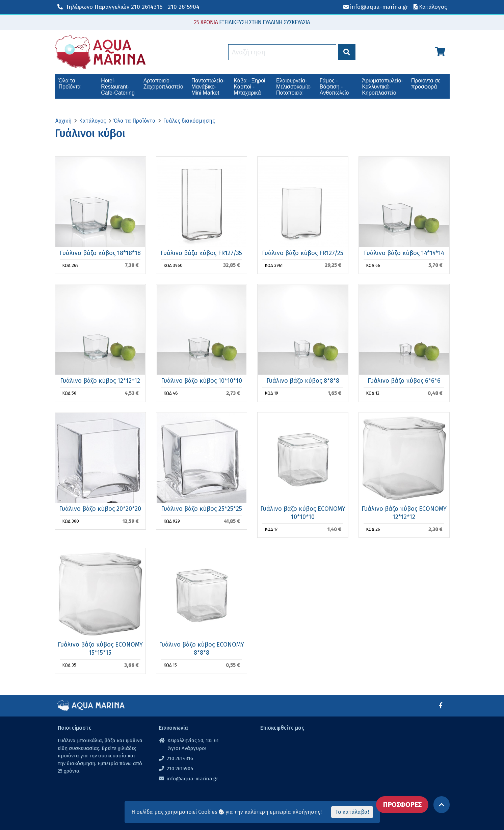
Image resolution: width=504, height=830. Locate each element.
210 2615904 (184, 7)
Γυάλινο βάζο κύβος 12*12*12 (100, 381)
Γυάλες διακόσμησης (189, 121)
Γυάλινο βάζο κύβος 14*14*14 (404, 253)
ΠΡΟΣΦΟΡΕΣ (402, 805)
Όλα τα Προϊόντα (70, 84)
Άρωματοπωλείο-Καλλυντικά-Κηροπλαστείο (382, 87)
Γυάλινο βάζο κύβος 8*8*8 (303, 381)
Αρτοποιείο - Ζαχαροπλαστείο (163, 84)
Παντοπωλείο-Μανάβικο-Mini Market (208, 87)
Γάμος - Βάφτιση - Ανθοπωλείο (334, 87)
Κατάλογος (92, 121)
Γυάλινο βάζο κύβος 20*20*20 (100, 509)
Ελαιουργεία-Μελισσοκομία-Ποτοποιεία (294, 87)
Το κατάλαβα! (352, 812)
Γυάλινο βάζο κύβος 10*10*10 (202, 381)
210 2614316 (110, 7)
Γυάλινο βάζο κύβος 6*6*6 (404, 381)
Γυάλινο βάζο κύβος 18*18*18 (100, 253)
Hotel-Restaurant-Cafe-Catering (118, 87)
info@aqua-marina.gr (192, 779)
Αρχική (63, 121)
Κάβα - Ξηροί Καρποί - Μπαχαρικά (249, 87)
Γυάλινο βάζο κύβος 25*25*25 (202, 509)
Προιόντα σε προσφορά (426, 84)
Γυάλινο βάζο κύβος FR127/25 (303, 253)
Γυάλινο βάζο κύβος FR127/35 (201, 253)
